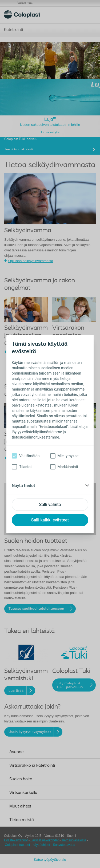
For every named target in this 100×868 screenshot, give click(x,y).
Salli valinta (50, 505)
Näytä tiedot (23, 486)
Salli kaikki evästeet (50, 520)
